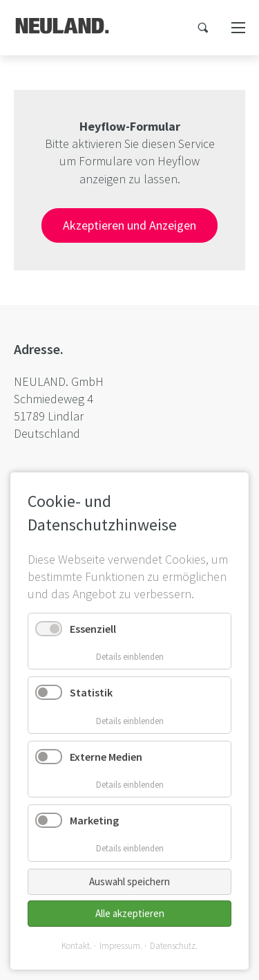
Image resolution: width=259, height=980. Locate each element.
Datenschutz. (174, 946)
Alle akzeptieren (130, 913)
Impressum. (121, 946)
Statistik (91, 692)
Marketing (94, 820)
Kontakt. (77, 946)
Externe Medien (106, 757)
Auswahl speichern (129, 881)
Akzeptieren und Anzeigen (129, 225)
